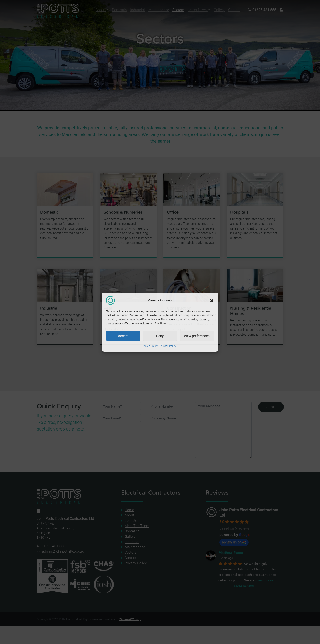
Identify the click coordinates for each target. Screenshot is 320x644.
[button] (212, 300)
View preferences (197, 336)
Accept (123, 336)
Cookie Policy (150, 346)
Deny (160, 336)
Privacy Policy (168, 346)
